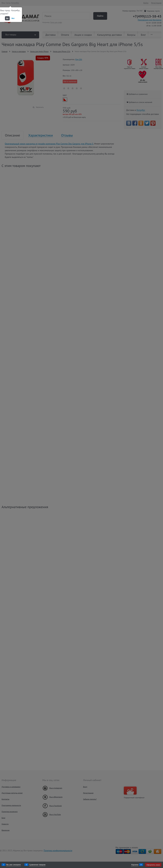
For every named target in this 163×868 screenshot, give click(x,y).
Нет (13, 18)
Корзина (135, 865)
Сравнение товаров (37, 865)
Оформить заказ (153, 865)
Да (7, 18)
